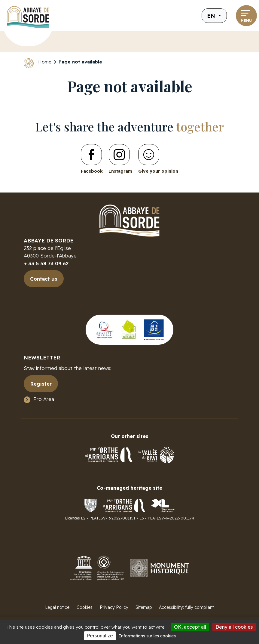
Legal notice (57, 607)
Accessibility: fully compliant (186, 607)
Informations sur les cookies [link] (147, 636)
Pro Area (44, 399)
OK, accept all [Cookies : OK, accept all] (190, 627)
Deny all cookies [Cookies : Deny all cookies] (234, 627)
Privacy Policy (114, 607)
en (212, 16)
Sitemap (144, 607)
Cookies (85, 607)
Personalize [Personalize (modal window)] (100, 636)
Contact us (44, 279)
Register (41, 384)
